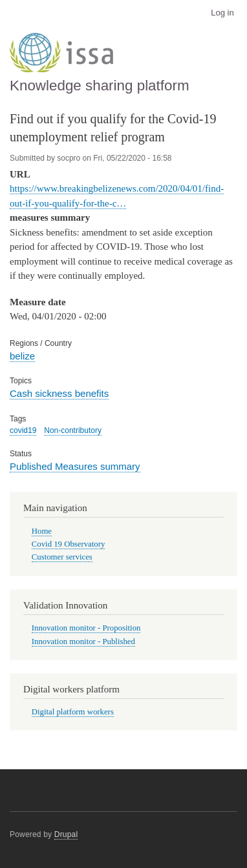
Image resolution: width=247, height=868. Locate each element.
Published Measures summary (75, 466)
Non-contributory (73, 430)
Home (42, 531)
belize (22, 356)
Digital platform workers (73, 712)
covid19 (23, 430)
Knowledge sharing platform (100, 86)
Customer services (62, 557)
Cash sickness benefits (59, 393)
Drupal (66, 834)
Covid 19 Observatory (69, 544)
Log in (222, 13)
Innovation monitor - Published (83, 641)
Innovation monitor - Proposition (86, 628)
